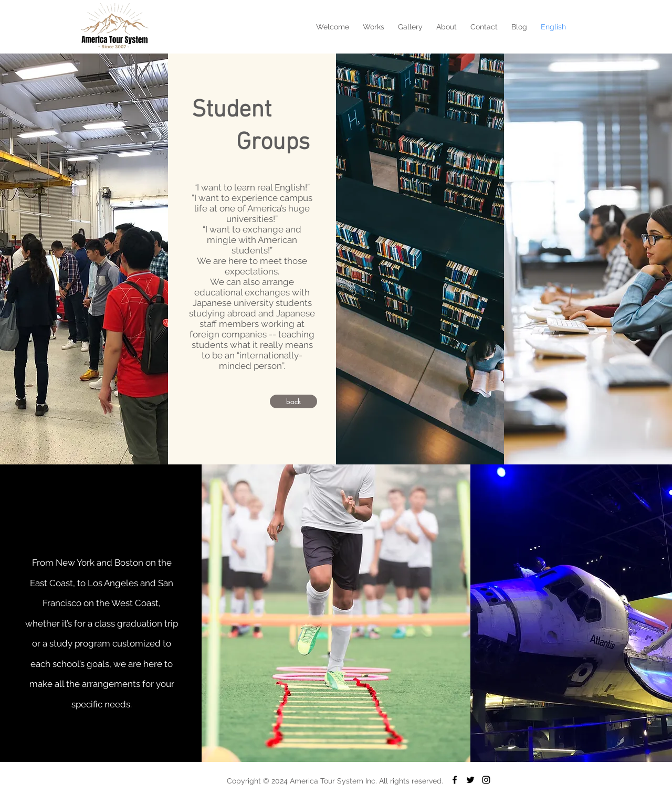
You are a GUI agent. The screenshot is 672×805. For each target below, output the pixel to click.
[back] (293, 401)
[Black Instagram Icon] (486, 780)
